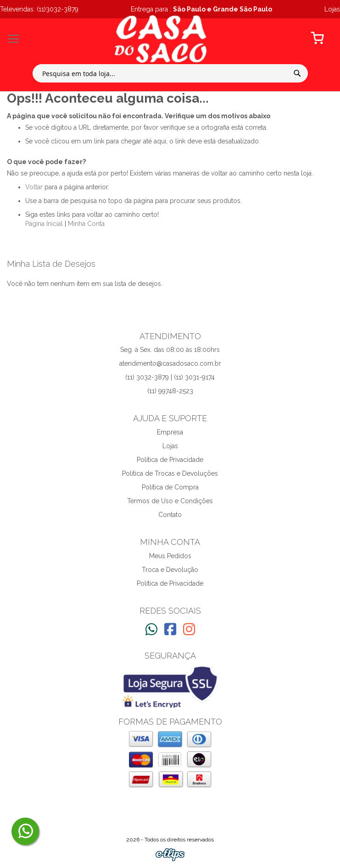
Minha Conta (86, 224)
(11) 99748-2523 (170, 391)
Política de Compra (170, 487)
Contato (170, 515)
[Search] (297, 73)
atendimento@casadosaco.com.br (170, 363)
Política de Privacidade (170, 460)
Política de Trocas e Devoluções (170, 473)
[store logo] (161, 39)
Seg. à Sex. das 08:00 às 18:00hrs (170, 350)
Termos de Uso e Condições (170, 501)
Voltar (34, 187)
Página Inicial (44, 224)
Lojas (170, 446)
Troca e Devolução (170, 570)
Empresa (170, 432)
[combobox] (170, 73)
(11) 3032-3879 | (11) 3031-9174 (170, 377)
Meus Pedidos (170, 556)
